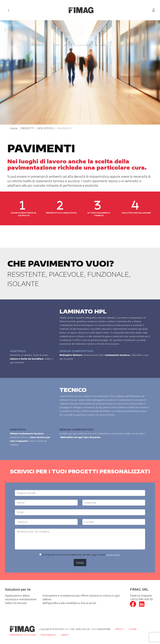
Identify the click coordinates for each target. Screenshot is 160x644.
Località (89, 522)
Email (20, 512)
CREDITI (65, 635)
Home (14, 128)
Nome (21, 503)
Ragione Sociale (26, 493)
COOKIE (133, 629)
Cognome (90, 503)
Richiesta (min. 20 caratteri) (33, 532)
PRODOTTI (27, 128)
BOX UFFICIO (46, 128)
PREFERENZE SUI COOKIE (23, 635)
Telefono (22, 522)
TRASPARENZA (48, 635)
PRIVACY (120, 629)
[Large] (80, 493)
